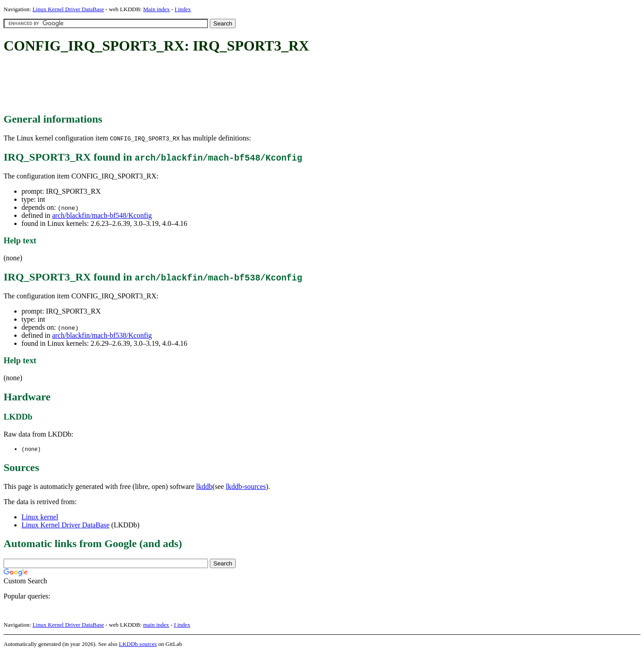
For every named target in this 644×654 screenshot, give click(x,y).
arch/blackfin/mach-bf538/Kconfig (102, 335)
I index (182, 9)
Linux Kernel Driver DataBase (68, 9)
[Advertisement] (166, 84)
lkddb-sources (246, 487)
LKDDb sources (138, 644)
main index (156, 625)
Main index (157, 9)
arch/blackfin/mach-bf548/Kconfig (102, 215)
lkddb (204, 487)
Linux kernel (40, 517)
